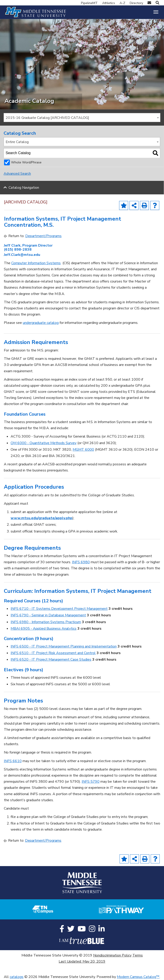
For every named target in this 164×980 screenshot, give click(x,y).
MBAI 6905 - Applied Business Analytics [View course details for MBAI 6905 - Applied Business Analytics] (44, 629)
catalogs (17, 977)
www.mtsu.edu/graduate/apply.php (42, 518)
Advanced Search (17, 174)
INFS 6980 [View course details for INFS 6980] (81, 562)
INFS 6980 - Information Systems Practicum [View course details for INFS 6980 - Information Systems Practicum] (46, 622)
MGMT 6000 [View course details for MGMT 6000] (83, 450)
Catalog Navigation (24, 188)
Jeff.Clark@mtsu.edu (22, 255)
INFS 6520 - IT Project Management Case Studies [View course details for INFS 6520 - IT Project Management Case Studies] (51, 660)
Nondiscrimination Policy (112, 955)
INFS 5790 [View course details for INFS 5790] (91, 782)
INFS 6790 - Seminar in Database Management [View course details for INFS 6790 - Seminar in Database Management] (48, 615)
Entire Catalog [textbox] (17, 142)
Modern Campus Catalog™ (138, 977)
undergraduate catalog (41, 323)
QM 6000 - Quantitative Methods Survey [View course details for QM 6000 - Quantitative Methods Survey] (44, 443)
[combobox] (82, 118)
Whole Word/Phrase (26, 162)
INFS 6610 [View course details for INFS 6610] (13, 761)
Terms (138, 955)
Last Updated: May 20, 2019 (82, 961)
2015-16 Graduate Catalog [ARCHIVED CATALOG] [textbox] (47, 118)
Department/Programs (43, 236)
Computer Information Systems (36, 263)
